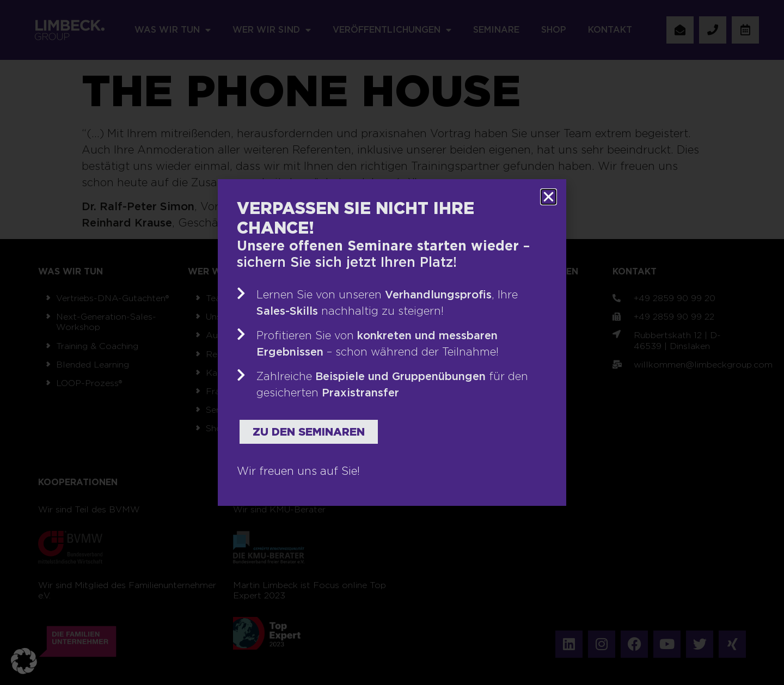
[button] (24, 661)
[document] (392, 342)
